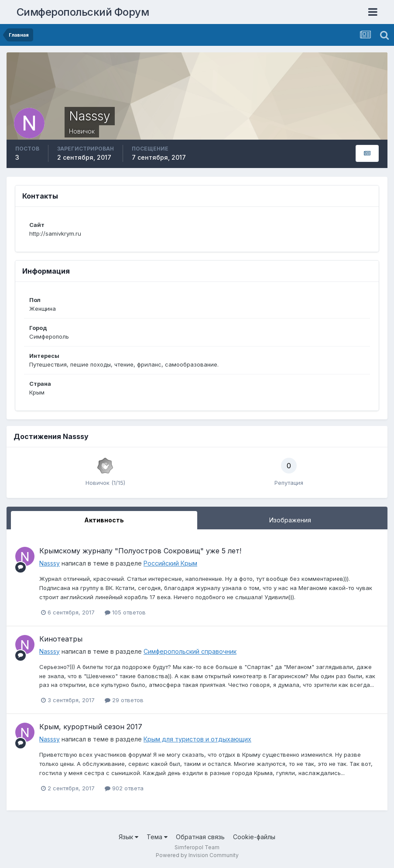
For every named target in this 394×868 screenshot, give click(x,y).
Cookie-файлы (254, 837)
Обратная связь (200, 837)
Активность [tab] (104, 520)
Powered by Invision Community (197, 855)
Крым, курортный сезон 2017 (91, 727)
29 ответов (124, 700)
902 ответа (124, 788)
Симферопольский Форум (83, 12)
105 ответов (125, 612)
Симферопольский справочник (190, 651)
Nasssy (50, 563)
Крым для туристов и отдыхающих (197, 739)
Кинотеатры (61, 639)
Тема (157, 837)
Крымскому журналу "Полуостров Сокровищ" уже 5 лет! (140, 551)
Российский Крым (170, 563)
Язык (128, 837)
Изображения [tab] (290, 520)
